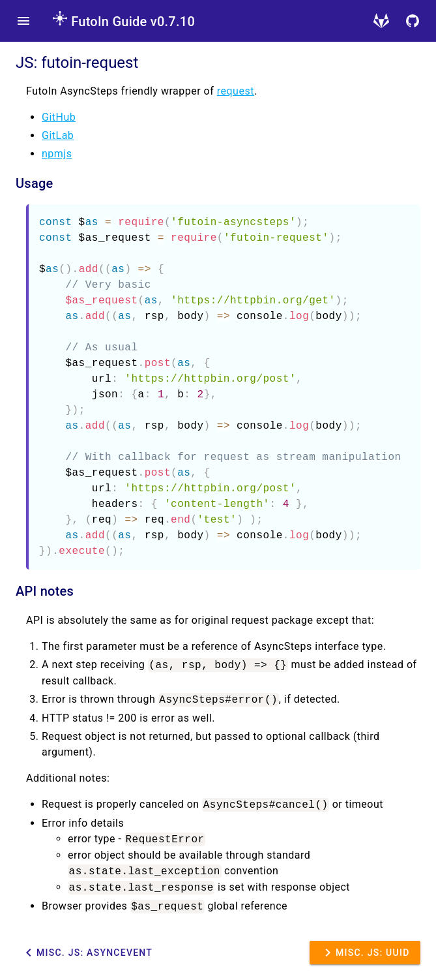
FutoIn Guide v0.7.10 (124, 22)
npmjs (57, 154)
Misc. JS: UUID (365, 953)
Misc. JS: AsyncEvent (87, 953)
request (236, 91)
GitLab (58, 135)
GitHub (59, 117)
